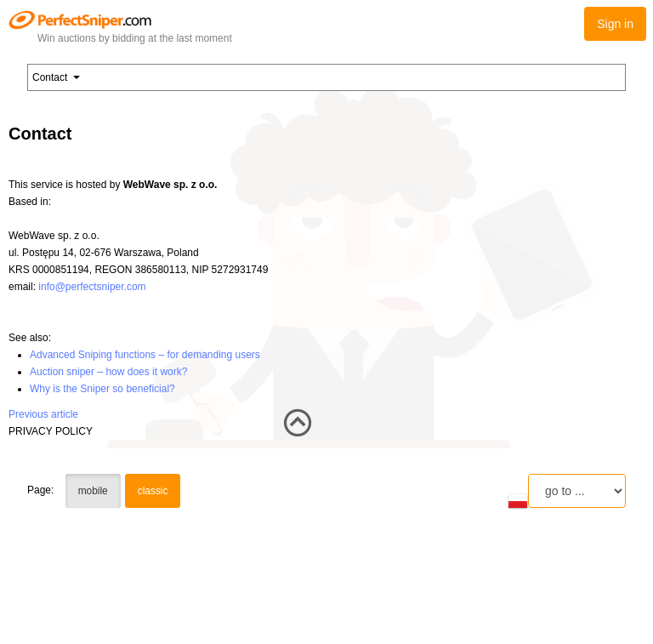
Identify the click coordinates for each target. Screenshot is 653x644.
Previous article (43, 414)
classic (153, 491)
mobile (93, 491)
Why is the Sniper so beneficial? (102, 389)
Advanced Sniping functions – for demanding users (145, 355)
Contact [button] (56, 77)
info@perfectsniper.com (92, 287)
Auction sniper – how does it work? (108, 372)
